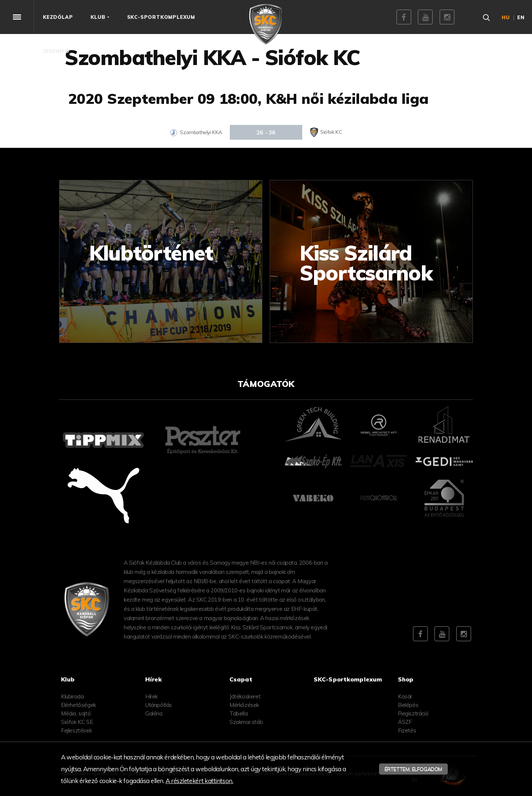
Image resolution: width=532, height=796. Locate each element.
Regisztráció (413, 713)
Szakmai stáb (246, 722)
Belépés (408, 705)
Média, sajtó (76, 713)
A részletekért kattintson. (199, 781)
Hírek (151, 696)
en (521, 17)
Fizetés (407, 730)
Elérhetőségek (79, 705)
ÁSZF (405, 722)
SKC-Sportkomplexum (348, 679)
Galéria (154, 713)
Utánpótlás (159, 705)
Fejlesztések (76, 730)
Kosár (405, 696)
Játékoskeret (245, 696)
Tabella (238, 713)
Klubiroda (72, 696)
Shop (406, 679)
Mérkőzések (244, 705)
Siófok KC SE (77, 722)
